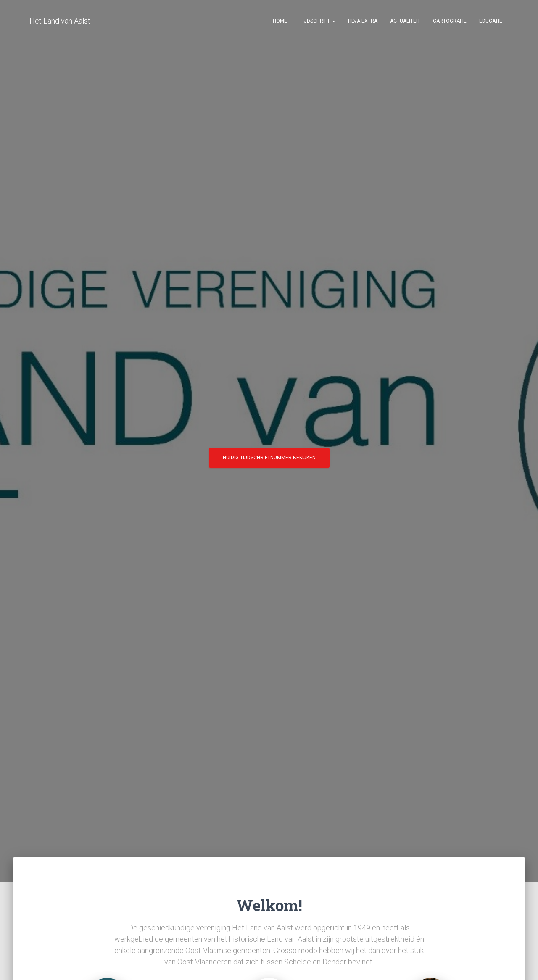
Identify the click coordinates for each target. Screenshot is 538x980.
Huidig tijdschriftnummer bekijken (269, 461)
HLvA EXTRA (363, 21)
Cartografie (450, 21)
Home (280, 21)
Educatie (491, 21)
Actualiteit (405, 21)
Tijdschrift (318, 21)
